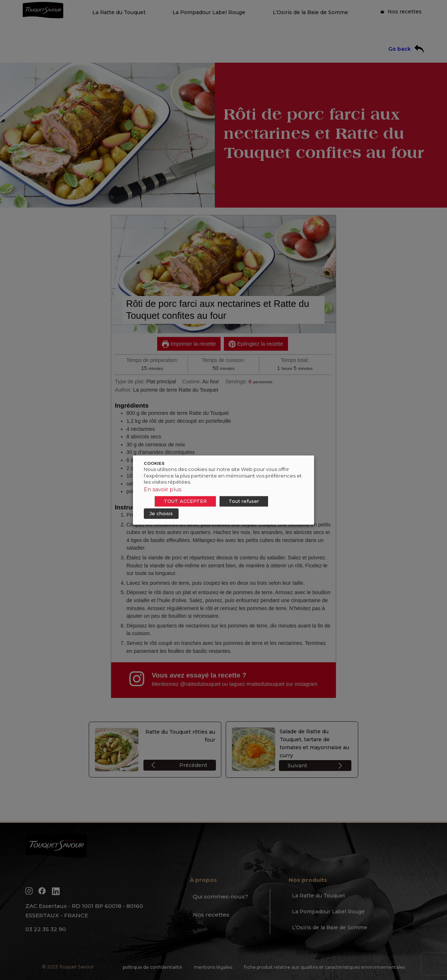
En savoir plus (162, 489)
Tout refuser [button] (244, 501)
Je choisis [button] (161, 513)
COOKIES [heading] (154, 463)
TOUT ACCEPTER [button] (185, 501)
